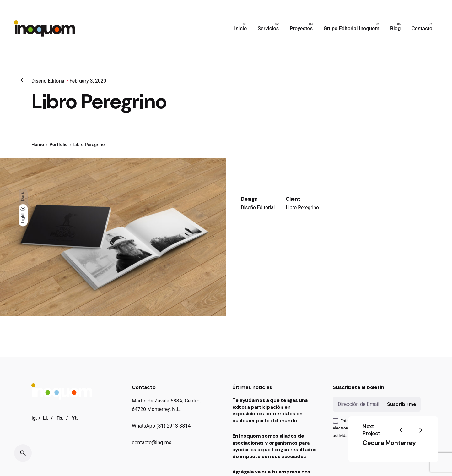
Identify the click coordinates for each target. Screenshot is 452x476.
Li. (46, 418)
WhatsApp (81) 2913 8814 (161, 426)
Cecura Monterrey (389, 443)
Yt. (75, 418)
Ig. (34, 418)
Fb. (60, 418)
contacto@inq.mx (152, 443)
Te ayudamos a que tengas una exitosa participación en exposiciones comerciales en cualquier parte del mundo (270, 410)
